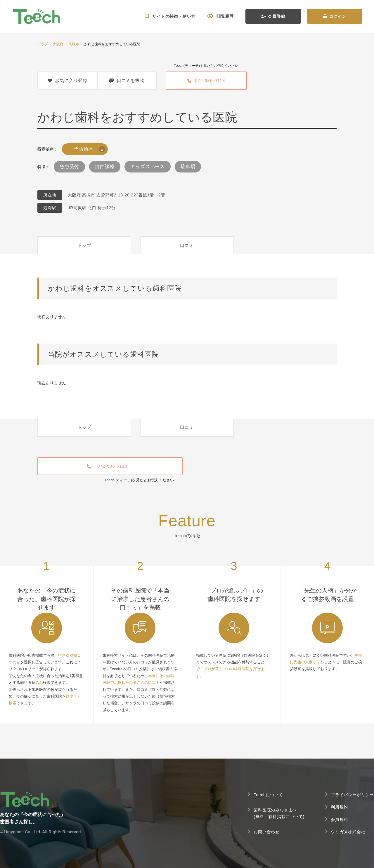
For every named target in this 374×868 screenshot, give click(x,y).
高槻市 (74, 44)
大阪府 (58, 44)
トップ (43, 44)
